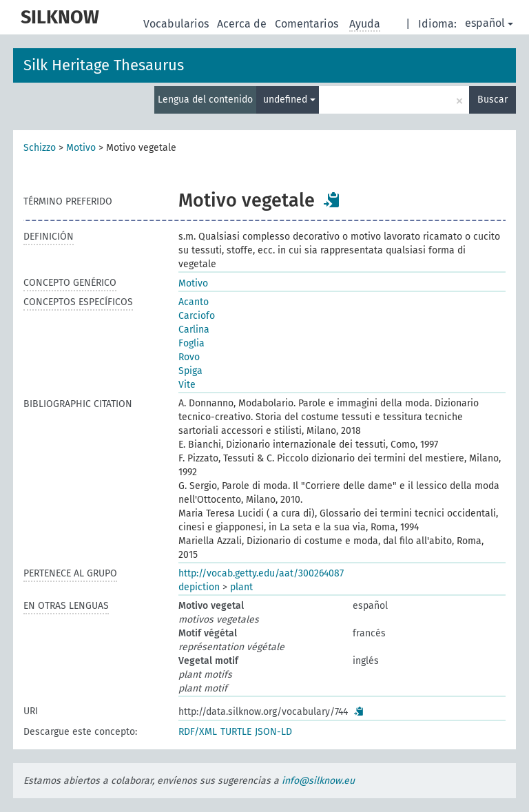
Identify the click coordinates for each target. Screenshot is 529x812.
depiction (199, 587)
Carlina (194, 330)
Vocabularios (177, 24)
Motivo (81, 148)
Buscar (492, 100)
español (489, 23)
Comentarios (308, 24)
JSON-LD (273, 732)
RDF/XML (198, 732)
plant (241, 587)
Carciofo (197, 316)
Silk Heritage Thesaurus (104, 65)
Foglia (191, 343)
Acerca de (243, 24)
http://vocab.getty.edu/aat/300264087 (261, 573)
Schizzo (40, 148)
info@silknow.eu (318, 781)
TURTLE (236, 732)
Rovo (189, 357)
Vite (187, 385)
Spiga (190, 371)
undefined (289, 100)
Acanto (194, 302)
